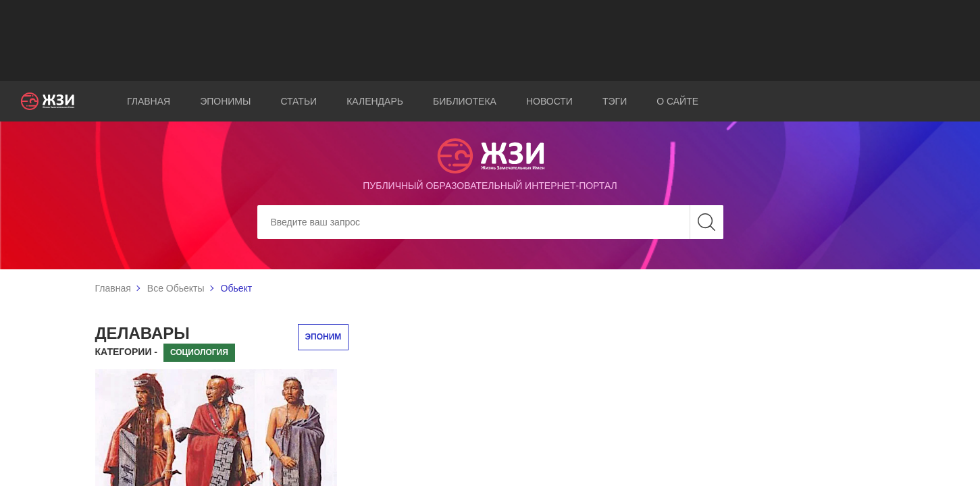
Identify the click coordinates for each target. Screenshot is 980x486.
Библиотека (465, 101)
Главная (149, 101)
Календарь (375, 101)
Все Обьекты (176, 288)
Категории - (127, 352)
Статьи (299, 101)
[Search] (490, 222)
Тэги (615, 101)
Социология (199, 352)
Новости (549, 101)
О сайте (677, 101)
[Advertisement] (490, 40)
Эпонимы (225, 101)
